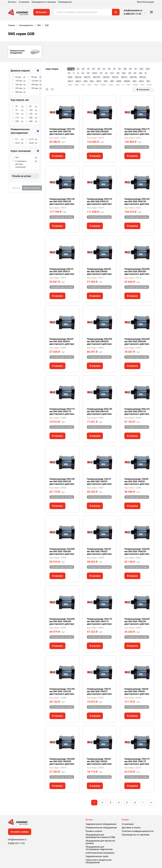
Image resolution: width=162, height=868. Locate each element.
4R (130, 69)
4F (114, 69)
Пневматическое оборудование (101, 828)
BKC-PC (87, 77)
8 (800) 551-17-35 (132, 14)
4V (136, 69)
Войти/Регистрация (145, 2)
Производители (65, 2)
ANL (124, 73)
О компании (24, 2)
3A (83, 69)
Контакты (12, 2)
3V (104, 69)
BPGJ (141, 81)
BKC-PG (115, 77)
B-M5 (70, 77)
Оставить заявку (20, 832)
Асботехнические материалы (100, 853)
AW (141, 73)
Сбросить (16, 188)
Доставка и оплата (131, 828)
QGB (70, 69)
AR (130, 73)
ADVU (95, 73)
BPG (135, 81)
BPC (92, 81)
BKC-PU (143, 77)
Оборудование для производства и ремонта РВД (100, 836)
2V (78, 69)
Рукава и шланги (94, 831)
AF (101, 73)
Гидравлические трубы (97, 856)
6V (69, 73)
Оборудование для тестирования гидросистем (99, 848)
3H (94, 69)
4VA (141, 69)
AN (118, 73)
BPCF (99, 81)
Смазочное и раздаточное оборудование (99, 861)
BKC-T (71, 81)
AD (88, 73)
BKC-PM (133, 77)
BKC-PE (106, 77)
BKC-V (78, 81)
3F (88, 69)
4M (125, 69)
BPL (148, 81)
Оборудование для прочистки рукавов (100, 842)
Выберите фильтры (32, 188)
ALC (112, 73)
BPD (106, 81)
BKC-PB (78, 77)
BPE (112, 81)
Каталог (42, 12)
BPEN (119, 81)
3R (99, 69)
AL (106, 73)
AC (83, 73)
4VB (148, 69)
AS (135, 73)
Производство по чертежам (44, 2)
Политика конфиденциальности (138, 831)
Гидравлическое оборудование (101, 824)
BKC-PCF (97, 77)
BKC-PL (124, 77)
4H (120, 69)
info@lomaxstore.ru (133, 10)
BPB (86, 81)
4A (109, 69)
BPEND (127, 81)
